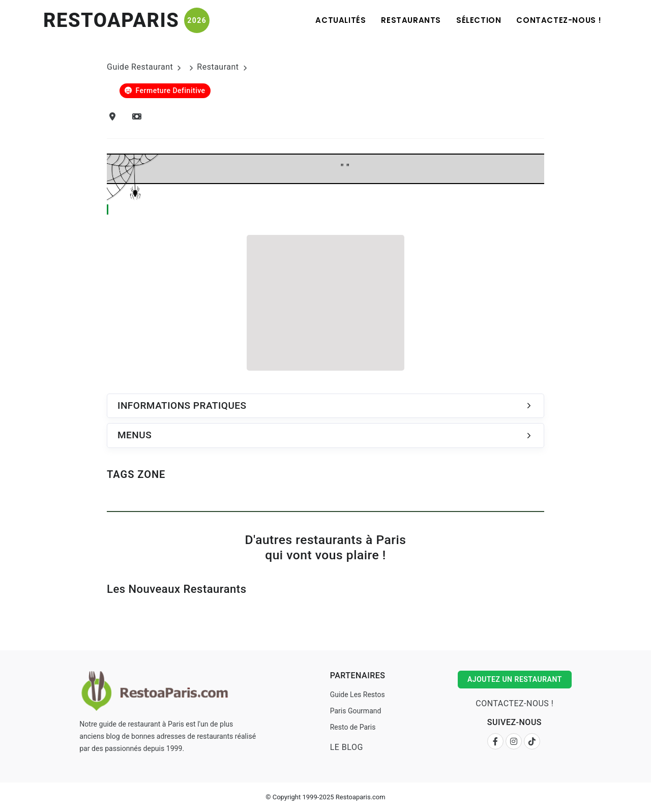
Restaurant (218, 67)
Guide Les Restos (358, 695)
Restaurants (411, 20)
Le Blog (347, 747)
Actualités (341, 20)
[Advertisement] (325, 301)
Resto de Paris (353, 727)
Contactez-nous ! (559, 20)
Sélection (479, 20)
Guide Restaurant (140, 67)
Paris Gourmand (356, 711)
